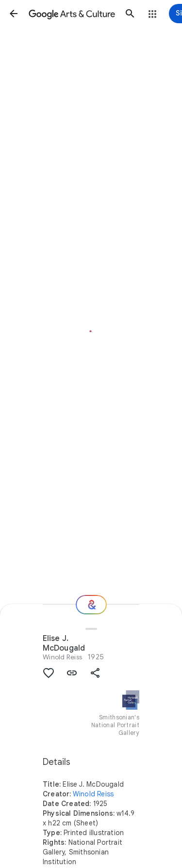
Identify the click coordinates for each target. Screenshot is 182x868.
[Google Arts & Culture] (72, 14)
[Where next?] (91, 605)
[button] (14, 14)
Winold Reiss (62, 657)
